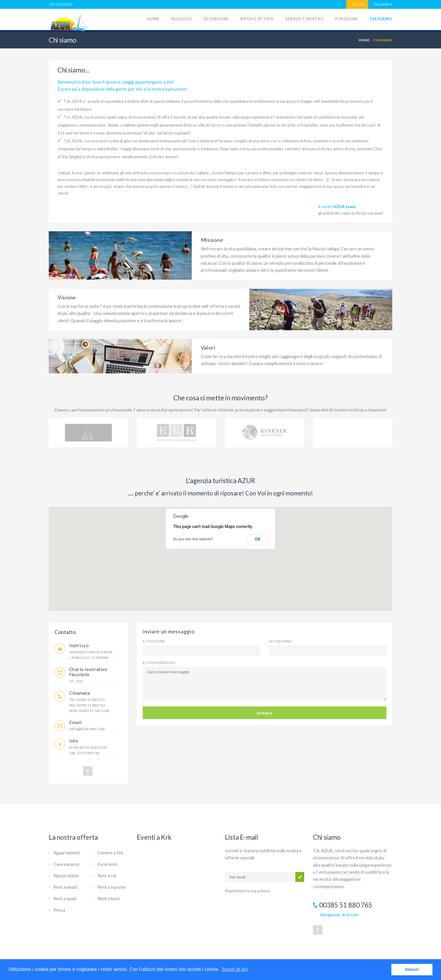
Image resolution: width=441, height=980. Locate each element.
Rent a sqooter (112, 887)
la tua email (281, 641)
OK (258, 539)
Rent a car (107, 876)
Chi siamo (381, 19)
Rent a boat (109, 899)
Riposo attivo (257, 19)
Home (153, 19)
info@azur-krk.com (87, 729)
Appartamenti (67, 853)
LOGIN (357, 4)
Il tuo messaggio (159, 663)
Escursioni (216, 19)
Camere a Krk (110, 853)
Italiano (382, 4)
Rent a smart (66, 887)
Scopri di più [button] (235, 969)
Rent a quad (65, 899)
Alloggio (181, 19)
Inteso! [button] (412, 969)
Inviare (264, 713)
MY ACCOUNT (61, 4)
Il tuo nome (154, 641)
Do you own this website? (193, 539)
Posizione (346, 19)
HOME (364, 40)
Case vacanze (67, 864)
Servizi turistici (304, 19)
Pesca (59, 910)
